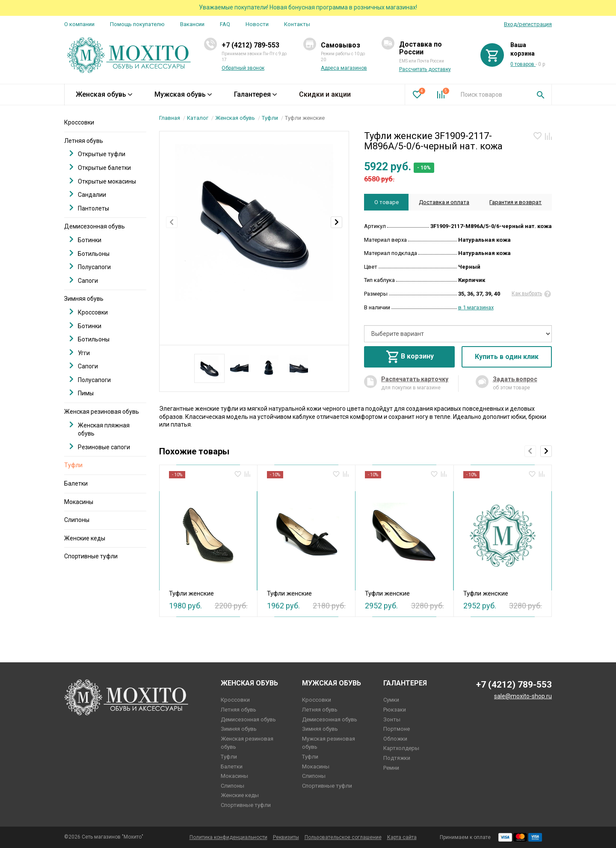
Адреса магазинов (344, 68)
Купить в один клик (507, 357)
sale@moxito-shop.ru (523, 696)
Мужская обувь (183, 94)
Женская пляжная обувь (99, 429)
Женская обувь (104, 94)
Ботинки (85, 240)
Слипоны (77, 520)
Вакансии (192, 24)
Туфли (270, 118)
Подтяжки (397, 758)
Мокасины (79, 502)
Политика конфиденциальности (228, 837)
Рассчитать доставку (425, 69)
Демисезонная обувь (95, 226)
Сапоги (84, 280)
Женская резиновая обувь (102, 412)
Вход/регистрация (528, 24)
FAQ (225, 24)
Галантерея (255, 94)
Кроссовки (79, 122)
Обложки (395, 739)
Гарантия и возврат (515, 202)
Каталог (198, 118)
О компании (79, 24)
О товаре (386, 202)
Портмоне (397, 729)
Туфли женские (191, 593)
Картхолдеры (401, 748)
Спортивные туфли (91, 556)
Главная (170, 118)
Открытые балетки (100, 168)
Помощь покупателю (137, 24)
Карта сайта (402, 837)
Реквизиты (286, 837)
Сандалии (88, 194)
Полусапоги (90, 267)
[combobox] (492, 95)
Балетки (76, 483)
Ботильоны (89, 254)
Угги (80, 353)
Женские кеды (85, 538)
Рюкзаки (395, 710)
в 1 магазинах (476, 307)
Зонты (392, 719)
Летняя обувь (84, 141)
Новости (257, 24)
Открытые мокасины (103, 181)
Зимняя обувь (84, 299)
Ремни (391, 768)
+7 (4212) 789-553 (250, 45)
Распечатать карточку (415, 379)
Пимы (81, 393)
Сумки (391, 700)
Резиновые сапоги (100, 447)
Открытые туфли (97, 154)
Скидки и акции (325, 94)
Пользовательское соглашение (343, 837)
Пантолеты (89, 208)
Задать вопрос (515, 379)
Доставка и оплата (444, 202)
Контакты (297, 24)
